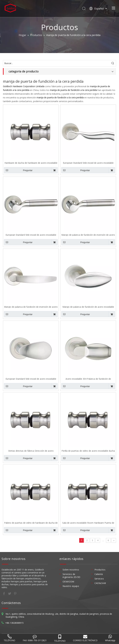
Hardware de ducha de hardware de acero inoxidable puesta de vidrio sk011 (31, 163)
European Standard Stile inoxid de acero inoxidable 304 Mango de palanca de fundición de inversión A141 (88, 163)
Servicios (99, 579)
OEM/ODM (68, 582)
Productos (100, 570)
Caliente (99, 574)
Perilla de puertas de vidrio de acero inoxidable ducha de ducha (88, 451)
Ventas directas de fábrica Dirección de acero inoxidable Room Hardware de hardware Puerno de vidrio (31, 451)
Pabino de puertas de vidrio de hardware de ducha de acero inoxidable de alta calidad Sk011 (31, 523)
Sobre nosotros (71, 570)
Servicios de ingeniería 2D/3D (72, 576)
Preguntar (18, 170)
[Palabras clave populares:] (113, 63)
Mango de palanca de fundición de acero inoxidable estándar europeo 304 (88, 307)
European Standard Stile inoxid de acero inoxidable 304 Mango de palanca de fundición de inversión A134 (31, 379)
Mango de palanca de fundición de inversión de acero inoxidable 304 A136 (31, 307)
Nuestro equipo (71, 586)
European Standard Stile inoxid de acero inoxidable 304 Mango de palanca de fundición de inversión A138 (31, 235)
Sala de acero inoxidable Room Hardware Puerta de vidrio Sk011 (88, 523)
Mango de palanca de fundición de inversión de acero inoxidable (88, 235)
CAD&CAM (100, 583)
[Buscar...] (56, 63)
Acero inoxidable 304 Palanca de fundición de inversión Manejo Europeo (88, 379)
